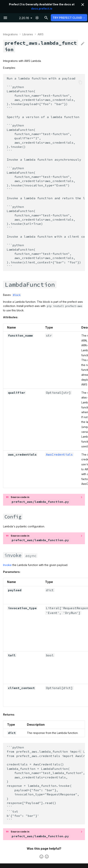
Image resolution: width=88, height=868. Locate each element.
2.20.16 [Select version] (24, 18)
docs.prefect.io (42, 9)
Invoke (7, 565)
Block (17, 295)
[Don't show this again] (83, 5)
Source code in (40, 500)
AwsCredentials (59, 454)
